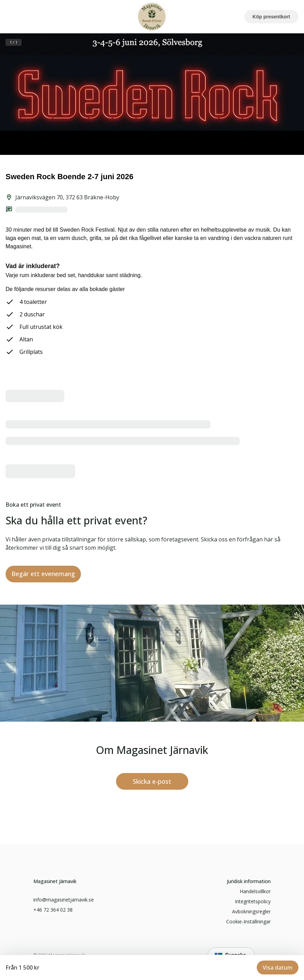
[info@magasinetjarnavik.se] (152, 781)
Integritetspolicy (253, 901)
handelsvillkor (255, 891)
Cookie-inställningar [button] (248, 921)
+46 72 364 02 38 (53, 910)
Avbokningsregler (251, 911)
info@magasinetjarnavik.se (64, 900)
